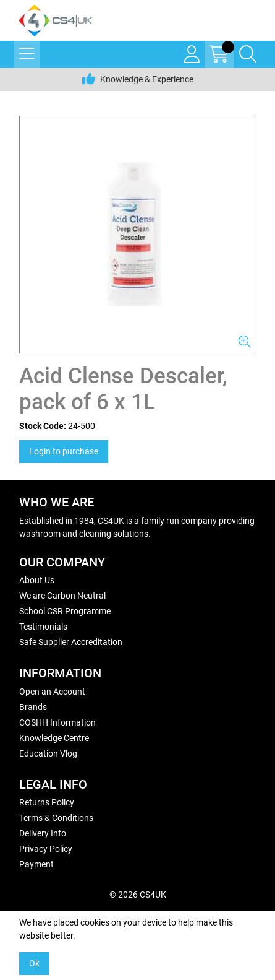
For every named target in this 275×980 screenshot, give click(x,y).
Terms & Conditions (56, 818)
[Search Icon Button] (248, 54)
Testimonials (43, 627)
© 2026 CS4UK (138, 895)
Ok (34, 963)
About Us (37, 580)
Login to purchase (64, 451)
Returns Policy (47, 802)
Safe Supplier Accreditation (71, 642)
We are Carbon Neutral (62, 596)
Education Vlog (48, 753)
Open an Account (52, 692)
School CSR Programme (65, 611)
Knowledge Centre (54, 738)
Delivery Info (43, 833)
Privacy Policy (46, 849)
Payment (36, 864)
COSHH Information (57, 722)
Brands (33, 707)
